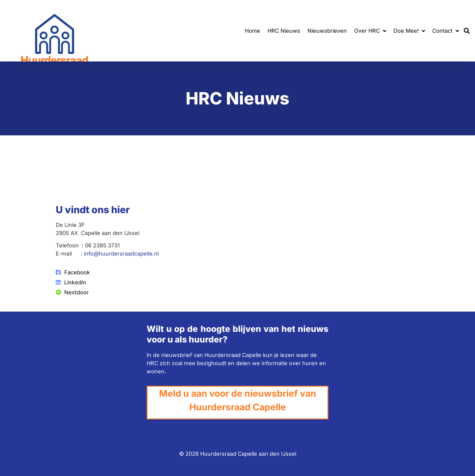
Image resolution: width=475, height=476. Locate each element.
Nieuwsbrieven (327, 31)
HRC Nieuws (284, 31)
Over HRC (370, 31)
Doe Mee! (409, 31)
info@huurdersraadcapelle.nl (121, 254)
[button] (467, 31)
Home (252, 31)
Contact (446, 31)
